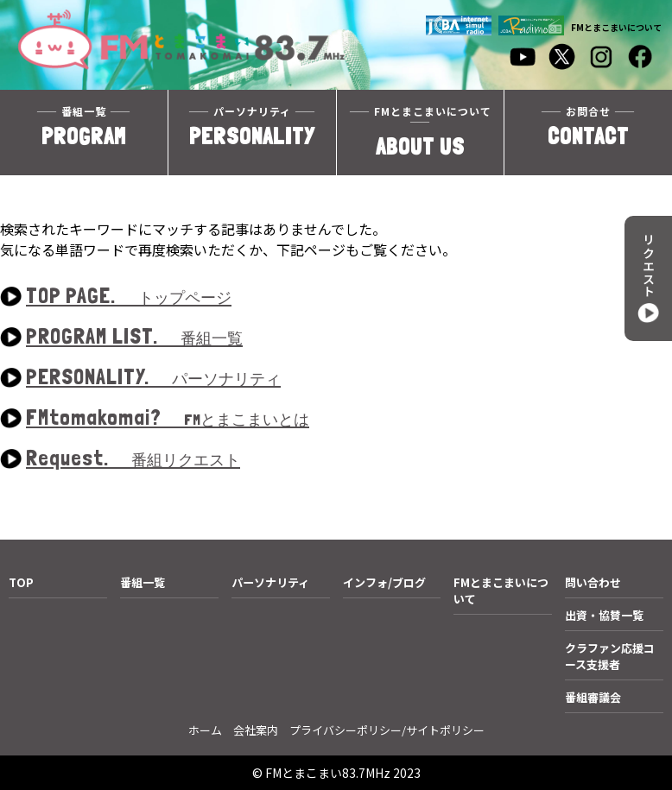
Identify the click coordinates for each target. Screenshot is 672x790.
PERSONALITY (252, 127)
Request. (133, 459)
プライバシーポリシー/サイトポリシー (387, 730)
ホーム (205, 730)
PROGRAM (84, 127)
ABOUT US (421, 133)
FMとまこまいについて (616, 27)
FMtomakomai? (168, 418)
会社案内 (256, 730)
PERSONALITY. (153, 378)
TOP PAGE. (129, 297)
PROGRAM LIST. (134, 337)
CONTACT (588, 127)
